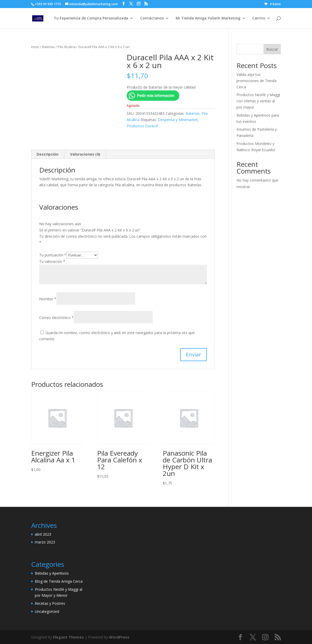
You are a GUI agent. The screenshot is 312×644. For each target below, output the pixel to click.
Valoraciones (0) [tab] (85, 154)
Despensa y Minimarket (178, 120)
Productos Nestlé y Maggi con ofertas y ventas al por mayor (258, 101)
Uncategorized (47, 611)
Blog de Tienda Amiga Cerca (59, 581)
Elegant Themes (68, 637)
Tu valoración (52, 261)
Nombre (48, 299)
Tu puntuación (53, 255)
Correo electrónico (56, 318)
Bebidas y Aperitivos (52, 573)
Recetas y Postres (50, 603)
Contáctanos (152, 18)
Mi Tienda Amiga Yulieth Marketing (208, 18)
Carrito (259, 18)
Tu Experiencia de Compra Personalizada (91, 18)
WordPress (119, 637)
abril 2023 (43, 534)
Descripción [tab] (48, 154)
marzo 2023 (45, 542)
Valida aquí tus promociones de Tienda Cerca (256, 81)
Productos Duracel (142, 126)
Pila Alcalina (67, 47)
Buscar (272, 49)
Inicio (35, 47)
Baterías (48, 47)
